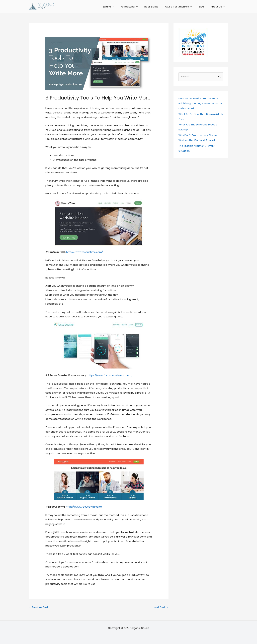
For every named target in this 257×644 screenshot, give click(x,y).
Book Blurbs (157, 7)
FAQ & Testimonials (181, 7)
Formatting (135, 7)
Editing (116, 7)
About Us (217, 7)
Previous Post (39, 607)
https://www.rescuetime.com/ (85, 252)
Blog (204, 7)
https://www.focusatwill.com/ (84, 506)
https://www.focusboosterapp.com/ (111, 375)
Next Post (161, 607)
